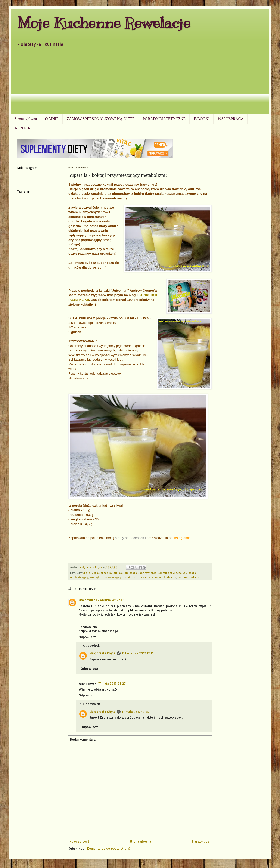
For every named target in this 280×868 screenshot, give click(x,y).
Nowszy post (79, 841)
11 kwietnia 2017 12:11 (138, 653)
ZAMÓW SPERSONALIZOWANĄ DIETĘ (101, 119)
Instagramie (182, 538)
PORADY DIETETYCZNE (164, 119)
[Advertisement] (140, 82)
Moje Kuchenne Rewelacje (104, 23)
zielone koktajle (188, 577)
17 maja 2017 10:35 (136, 712)
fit (116, 573)
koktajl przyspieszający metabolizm (114, 577)
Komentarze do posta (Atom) (109, 848)
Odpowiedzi (92, 646)
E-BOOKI (202, 119)
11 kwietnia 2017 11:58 (110, 600)
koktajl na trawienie (143, 573)
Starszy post (201, 841)
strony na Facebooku (130, 538)
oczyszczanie (149, 577)
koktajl (123, 573)
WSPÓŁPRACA (231, 119)
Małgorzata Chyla (102, 653)
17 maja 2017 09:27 (112, 683)
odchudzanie (168, 577)
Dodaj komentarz (83, 739)
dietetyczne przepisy (98, 573)
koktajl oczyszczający (172, 573)
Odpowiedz (87, 637)
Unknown (86, 600)
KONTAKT (24, 128)
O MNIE (52, 119)
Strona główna (26, 119)
